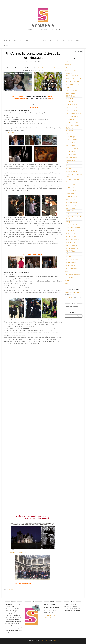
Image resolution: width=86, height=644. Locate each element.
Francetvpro (10, 132)
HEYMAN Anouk (71, 154)
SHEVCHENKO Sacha (72, 245)
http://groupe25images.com (18, 552)
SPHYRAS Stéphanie (72, 248)
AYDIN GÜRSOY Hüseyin (73, 84)
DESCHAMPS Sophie (72, 122)
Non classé (11, 589)
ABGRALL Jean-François (73, 76)
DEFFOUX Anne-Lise (72, 116)
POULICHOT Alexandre (73, 228)
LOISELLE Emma (71, 194)
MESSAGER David (71, 202)
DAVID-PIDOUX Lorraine (73, 113)
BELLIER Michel (71, 99)
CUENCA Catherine (72, 111)
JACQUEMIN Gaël (71, 160)
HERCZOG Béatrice (72, 148)
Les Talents (8, 41)
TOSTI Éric (69, 254)
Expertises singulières (50, 41)
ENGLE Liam (70, 134)
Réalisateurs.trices (32, 41)
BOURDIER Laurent (72, 102)
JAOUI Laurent (70, 163)
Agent (63, 41)
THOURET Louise (71, 251)
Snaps (6, 46)
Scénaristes (19, 41)
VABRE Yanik (70, 257)
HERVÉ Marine (70, 151)
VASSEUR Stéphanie (72, 260)
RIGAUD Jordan (71, 231)
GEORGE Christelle (72, 140)
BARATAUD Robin (71, 90)
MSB (39, 62)
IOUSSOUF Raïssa (71, 157)
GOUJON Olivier (71, 143)
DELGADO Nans (71, 119)
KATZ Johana (70, 166)
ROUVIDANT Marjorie (72, 239)
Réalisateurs (68, 297)
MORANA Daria (71, 208)
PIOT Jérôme (70, 222)
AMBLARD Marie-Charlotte (74, 78)
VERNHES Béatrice (72, 266)
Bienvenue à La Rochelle (72, 292)
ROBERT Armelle (71, 234)
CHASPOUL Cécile (71, 108)
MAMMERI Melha (71, 196)
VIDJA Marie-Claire (71, 268)
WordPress (43, 640)
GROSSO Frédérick (72, 146)
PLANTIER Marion (71, 225)
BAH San (69, 87)
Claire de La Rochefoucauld (46, 68)
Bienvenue (68, 64)
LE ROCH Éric (70, 188)
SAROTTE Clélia (71, 242)
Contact (71, 41)
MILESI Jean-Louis (71, 205)
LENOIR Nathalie (71, 191)
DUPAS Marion (70, 128)
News (78, 41)
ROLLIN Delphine (71, 236)
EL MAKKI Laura (71, 131)
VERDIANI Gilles (71, 263)
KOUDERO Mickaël (72, 172)
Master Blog (57, 640)
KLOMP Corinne (71, 169)
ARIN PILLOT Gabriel (72, 81)
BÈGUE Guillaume (71, 93)
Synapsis (43, 25)
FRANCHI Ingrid (71, 137)
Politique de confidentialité (72, 275)
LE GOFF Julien (70, 185)
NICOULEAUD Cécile (72, 214)
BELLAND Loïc (70, 96)
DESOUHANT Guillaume (73, 125)
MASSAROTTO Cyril (72, 199)
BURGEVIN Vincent (72, 105)
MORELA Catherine (72, 211)
